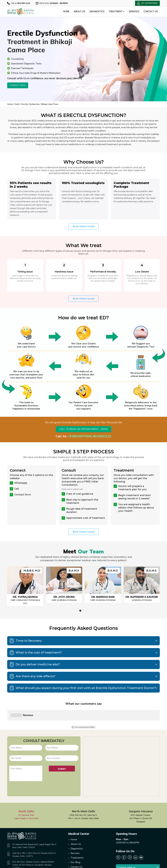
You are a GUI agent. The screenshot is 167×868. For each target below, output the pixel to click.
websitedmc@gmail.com (24, 851)
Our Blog (75, 834)
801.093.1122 (27, 847)
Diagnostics (97, 12)
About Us (79, 12)
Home (66, 12)
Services (134, 12)
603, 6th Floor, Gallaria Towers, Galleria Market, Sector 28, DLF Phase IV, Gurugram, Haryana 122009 (33, 837)
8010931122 (102, 436)
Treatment (117, 12)
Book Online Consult (84, 226)
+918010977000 (80, 436)
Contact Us (151, 12)
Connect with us (126, 839)
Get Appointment (84, 854)
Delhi (17, 104)
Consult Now (18, 85)
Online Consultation (81, 843)
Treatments (77, 830)
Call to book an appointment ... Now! (83, 429)
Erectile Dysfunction (30, 104)
